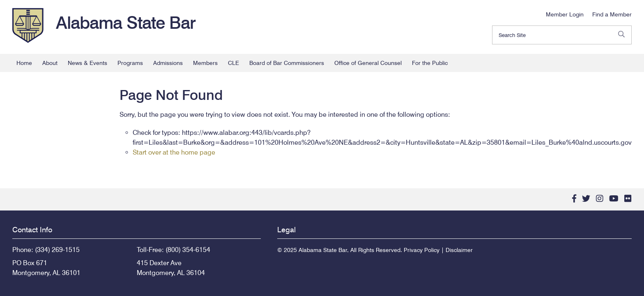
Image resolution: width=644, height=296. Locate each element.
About (50, 63)
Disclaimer (459, 250)
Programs (130, 63)
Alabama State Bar (126, 23)
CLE (233, 63)
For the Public (430, 63)
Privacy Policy (422, 250)
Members (205, 63)
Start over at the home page (174, 152)
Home (24, 63)
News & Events (87, 63)
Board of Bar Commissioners (287, 63)
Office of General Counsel (368, 63)
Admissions (168, 63)
